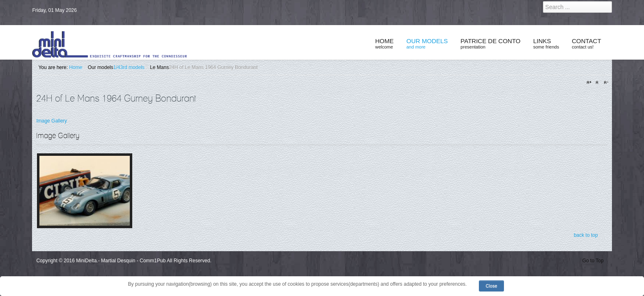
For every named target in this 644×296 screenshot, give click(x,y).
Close (491, 286)
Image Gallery (52, 121)
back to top (586, 235)
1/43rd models (129, 67)
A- (605, 83)
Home (76, 67)
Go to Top (593, 261)
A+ (590, 83)
